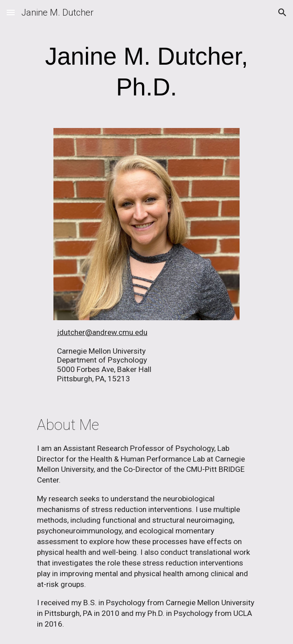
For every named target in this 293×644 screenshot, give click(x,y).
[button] (11, 12)
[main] (146, 72)
